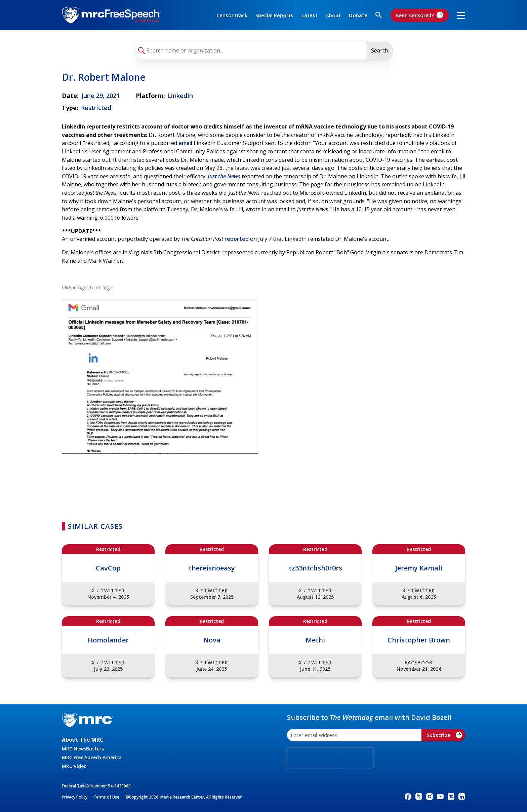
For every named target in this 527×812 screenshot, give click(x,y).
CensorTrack (232, 15)
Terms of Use (106, 797)
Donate (358, 15)
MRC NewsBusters (83, 749)
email (185, 143)
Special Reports (274, 15)
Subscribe (445, 735)
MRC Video (74, 766)
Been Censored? (419, 15)
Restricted (96, 108)
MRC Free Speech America (92, 757)
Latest (310, 15)
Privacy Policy (75, 797)
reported (237, 239)
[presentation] (330, 758)
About (333, 15)
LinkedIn (180, 96)
